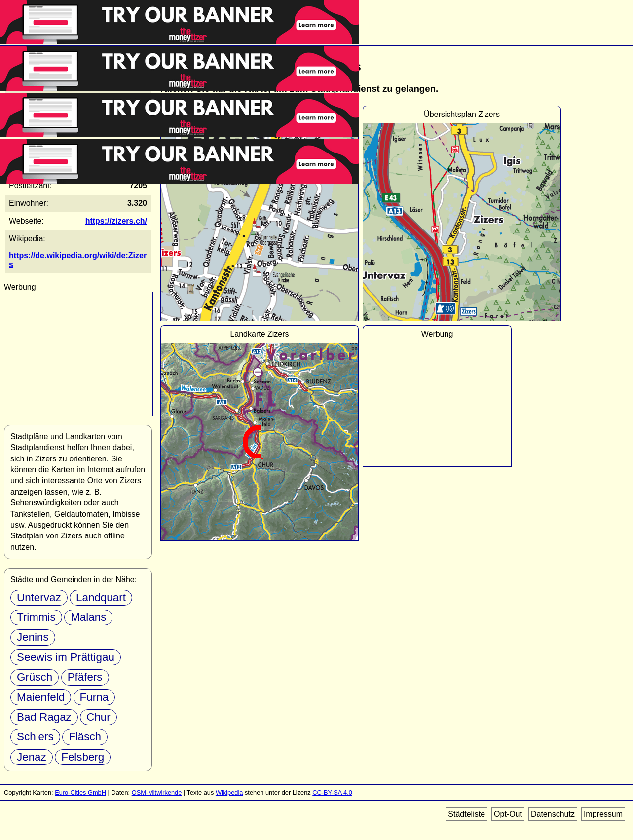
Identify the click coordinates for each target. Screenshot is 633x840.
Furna (94, 697)
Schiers (35, 737)
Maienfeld (41, 697)
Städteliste (466, 814)
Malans (88, 617)
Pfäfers (85, 677)
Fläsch (85, 737)
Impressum (603, 814)
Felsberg (83, 757)
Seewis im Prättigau (66, 657)
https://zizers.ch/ (116, 221)
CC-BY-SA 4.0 (332, 792)
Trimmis (36, 617)
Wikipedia (229, 792)
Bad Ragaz (44, 717)
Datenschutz (553, 814)
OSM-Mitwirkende (157, 792)
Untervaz (39, 597)
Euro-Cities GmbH (80, 792)
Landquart (101, 597)
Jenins (33, 637)
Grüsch (35, 677)
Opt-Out (508, 814)
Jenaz (32, 757)
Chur (98, 717)
